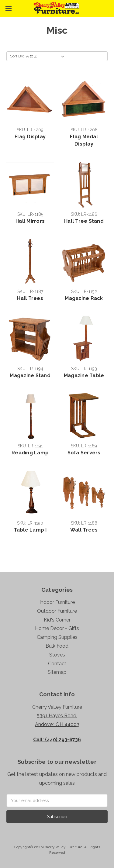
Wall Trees (84, 530)
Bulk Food (57, 646)
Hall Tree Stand (84, 221)
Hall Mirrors (30, 221)
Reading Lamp (30, 453)
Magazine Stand (30, 375)
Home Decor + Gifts (57, 628)
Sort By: (17, 56)
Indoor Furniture (57, 602)
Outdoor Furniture (57, 611)
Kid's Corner (57, 620)
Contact (57, 664)
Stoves (57, 655)
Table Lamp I (30, 530)
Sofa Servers (84, 453)
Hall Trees (30, 298)
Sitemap (57, 672)
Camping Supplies (57, 637)
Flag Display (30, 137)
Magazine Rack (84, 298)
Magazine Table (84, 375)
